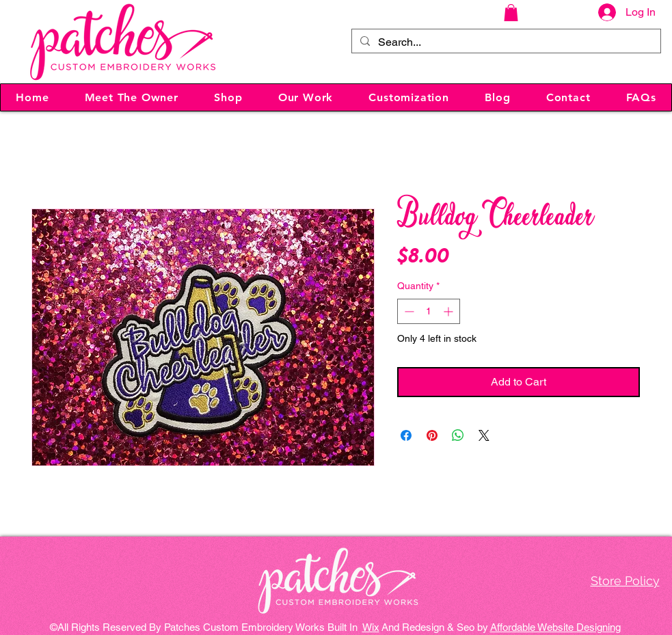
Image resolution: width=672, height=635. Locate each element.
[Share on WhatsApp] (458, 435)
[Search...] (505, 42)
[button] (511, 13)
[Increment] (449, 311)
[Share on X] (484, 435)
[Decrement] (408, 311)
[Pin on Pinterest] (432, 435)
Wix (371, 627)
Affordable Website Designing (555, 627)
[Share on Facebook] (406, 435)
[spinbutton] (429, 311)
